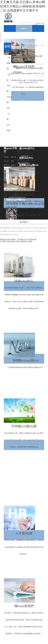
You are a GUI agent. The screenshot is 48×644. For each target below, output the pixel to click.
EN (43, 24)
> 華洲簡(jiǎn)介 (24, 101)
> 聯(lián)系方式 (24, 640)
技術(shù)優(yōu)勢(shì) (27, 160)
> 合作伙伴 (24, 136)
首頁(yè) (24, 28)
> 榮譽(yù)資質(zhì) (24, 115)
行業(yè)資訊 (24, 172)
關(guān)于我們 (24, 35)
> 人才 (24, 474)
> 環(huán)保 (24, 454)
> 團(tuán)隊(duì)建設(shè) (24, 142)
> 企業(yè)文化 (24, 129)
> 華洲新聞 (26, 374)
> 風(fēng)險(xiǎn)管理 (24, 495)
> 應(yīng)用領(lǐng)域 (24, 243)
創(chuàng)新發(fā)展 (26, 153)
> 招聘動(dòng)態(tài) (24, 561)
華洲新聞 (22, 168)
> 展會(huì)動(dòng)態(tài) (26, 381)
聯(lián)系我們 (24, 575)
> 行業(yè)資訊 (26, 388)
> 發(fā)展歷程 (24, 108)
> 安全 (24, 468)
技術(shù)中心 (24, 250)
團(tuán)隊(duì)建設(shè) (14, 177)
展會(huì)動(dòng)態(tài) (27, 170)
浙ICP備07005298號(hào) (10, 235)
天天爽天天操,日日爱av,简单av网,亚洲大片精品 (16, 241)
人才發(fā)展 (24, 502)
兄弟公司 (7, 185)
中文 (39, 24)
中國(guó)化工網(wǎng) (10, 231)
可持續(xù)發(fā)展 (24, 395)
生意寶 (33, 231)
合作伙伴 (7, 173)
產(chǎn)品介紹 (25, 151)
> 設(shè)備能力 (24, 322)
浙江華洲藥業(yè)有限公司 (9, 228)
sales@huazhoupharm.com (17, 197)
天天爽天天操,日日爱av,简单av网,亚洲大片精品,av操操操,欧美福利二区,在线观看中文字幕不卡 (23, 6)
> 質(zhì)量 (24, 461)
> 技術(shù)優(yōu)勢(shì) (24, 315)
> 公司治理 (24, 488)
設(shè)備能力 (24, 163)
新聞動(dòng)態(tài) (24, 329)
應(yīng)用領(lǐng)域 (26, 155)
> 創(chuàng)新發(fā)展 (24, 236)
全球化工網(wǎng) (24, 231)
